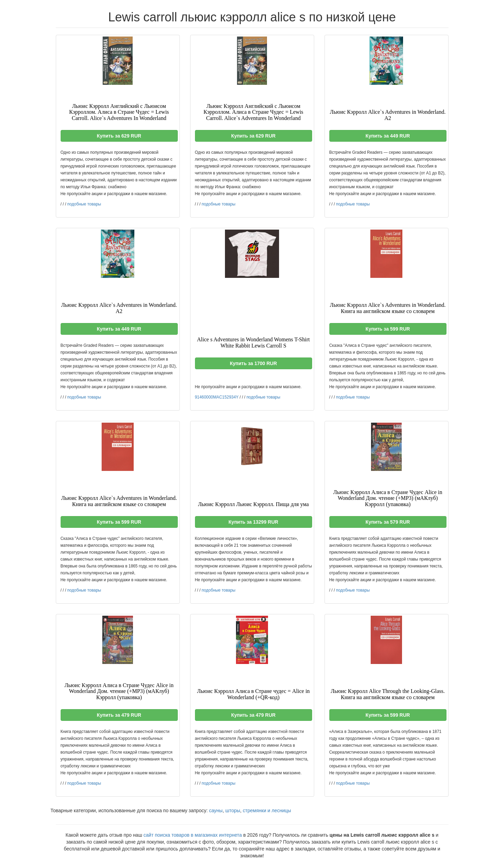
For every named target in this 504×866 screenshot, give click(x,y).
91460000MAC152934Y (217, 397)
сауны (216, 810)
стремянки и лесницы (267, 810)
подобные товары (84, 204)
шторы (233, 810)
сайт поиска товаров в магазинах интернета (193, 835)
